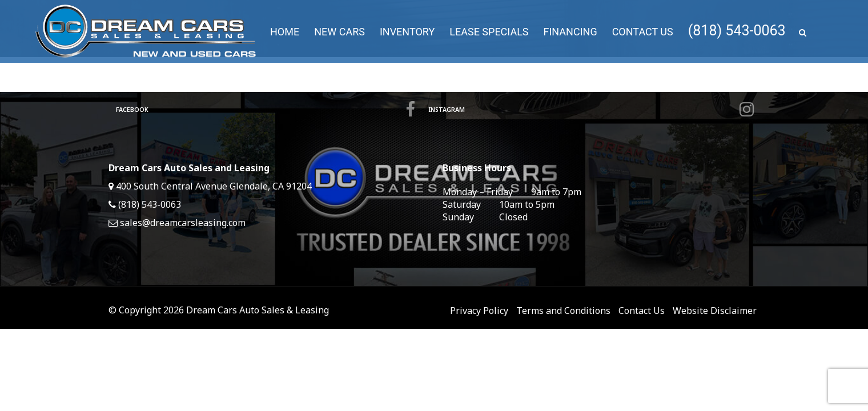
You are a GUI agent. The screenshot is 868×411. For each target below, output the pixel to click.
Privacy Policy (479, 311)
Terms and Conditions (563, 311)
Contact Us (642, 311)
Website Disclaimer (715, 311)
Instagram (591, 110)
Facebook (265, 110)
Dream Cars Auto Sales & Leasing (258, 310)
